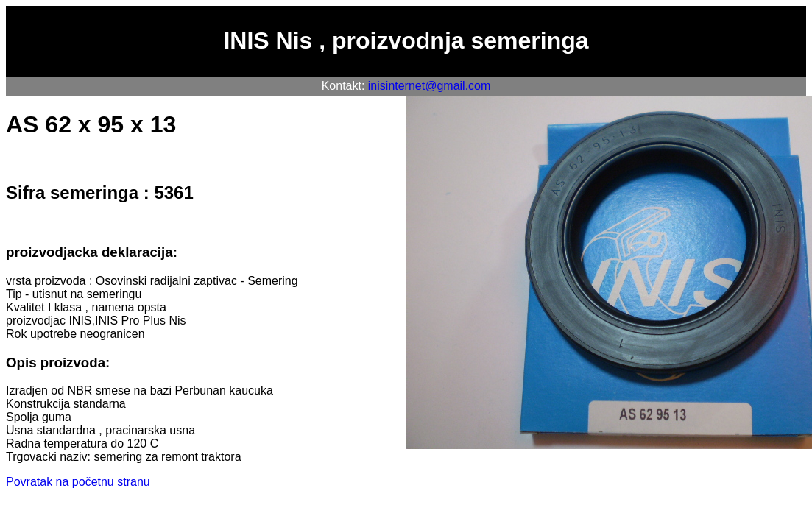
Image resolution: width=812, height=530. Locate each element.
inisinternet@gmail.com (430, 86)
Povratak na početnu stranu (78, 482)
